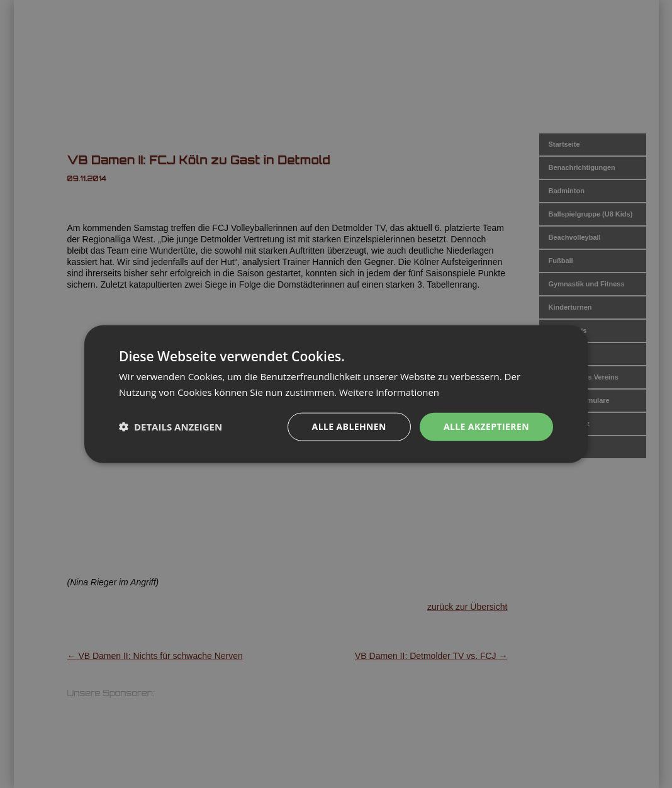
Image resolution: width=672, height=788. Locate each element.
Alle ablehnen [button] (349, 426)
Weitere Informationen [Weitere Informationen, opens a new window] (389, 392)
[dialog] (336, 394)
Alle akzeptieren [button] (486, 426)
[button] (171, 427)
